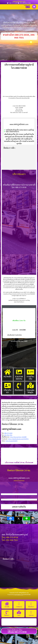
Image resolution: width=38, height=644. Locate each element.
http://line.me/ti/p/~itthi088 (18, 437)
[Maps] (19, 612)
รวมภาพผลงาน (19, 378)
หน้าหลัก (8, 376)
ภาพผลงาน (19, 607)
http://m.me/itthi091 (12, 441)
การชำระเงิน (30, 378)
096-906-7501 (8, 435)
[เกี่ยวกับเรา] (31, 604)
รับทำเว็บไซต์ (27, 594)
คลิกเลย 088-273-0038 (17, 632)
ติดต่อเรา (19, 390)
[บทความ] (31, 612)
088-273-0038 (8, 433)
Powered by (16, 594)
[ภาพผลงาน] (19, 604)
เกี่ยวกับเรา (8, 391)
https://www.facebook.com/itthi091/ (18, 439)
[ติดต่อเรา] (7, 612)
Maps (19, 615)
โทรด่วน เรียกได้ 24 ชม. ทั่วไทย (15, 630)
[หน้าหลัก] (7, 604)
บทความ (31, 615)
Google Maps (31, 391)
